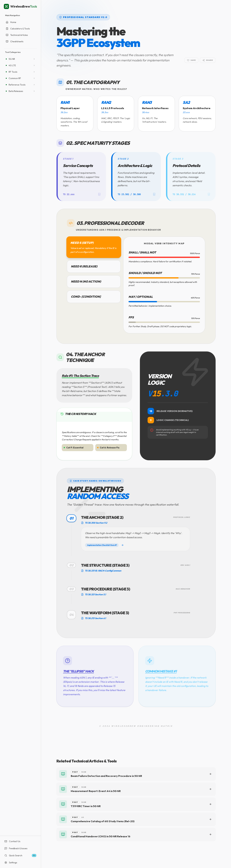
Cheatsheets (15, 41)
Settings (11, 863)
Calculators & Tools (18, 29)
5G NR (12, 59)
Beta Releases (16, 91)
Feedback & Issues (16, 848)
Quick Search (20, 855)
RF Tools (13, 72)
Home (11, 22)
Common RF (15, 78)
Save (191, 60)
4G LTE (12, 65)
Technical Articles (17, 35)
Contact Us (12, 841)
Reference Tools (17, 85)
